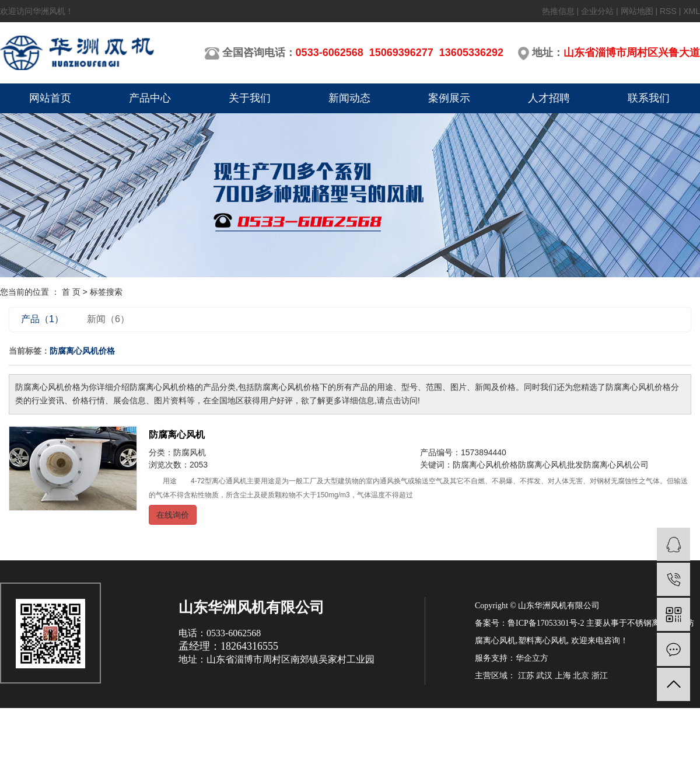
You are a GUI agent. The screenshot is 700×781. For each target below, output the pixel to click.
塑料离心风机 (542, 641)
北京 (581, 676)
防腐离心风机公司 (616, 465)
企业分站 (597, 11)
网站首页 (50, 98)
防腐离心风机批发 (551, 465)
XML (692, 11)
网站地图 (637, 11)
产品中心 (150, 98)
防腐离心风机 (177, 435)
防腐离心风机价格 (485, 465)
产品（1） (42, 319)
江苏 (526, 676)
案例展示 (449, 98)
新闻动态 (349, 98)
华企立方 (532, 658)
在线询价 (173, 515)
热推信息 (558, 11)
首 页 (71, 292)
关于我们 (250, 98)
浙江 (600, 676)
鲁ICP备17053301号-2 (546, 623)
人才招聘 (549, 98)
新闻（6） (108, 319)
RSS (668, 11)
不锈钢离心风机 (656, 623)
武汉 (544, 676)
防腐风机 (190, 452)
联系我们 (649, 98)
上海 (563, 676)
